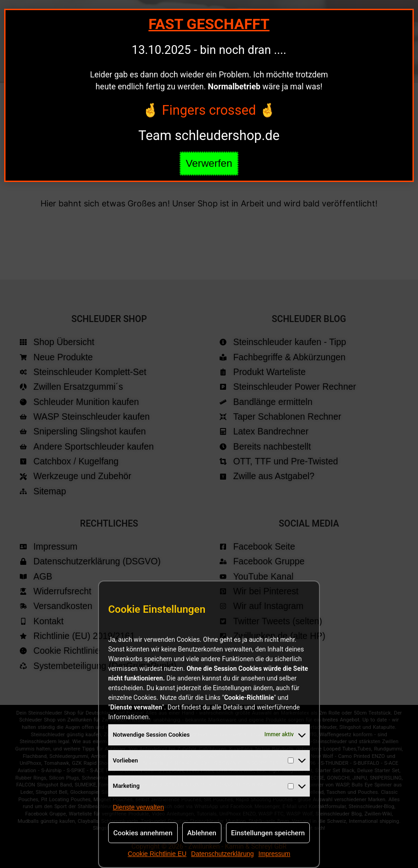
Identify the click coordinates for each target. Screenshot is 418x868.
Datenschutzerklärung (222, 854)
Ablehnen (202, 833)
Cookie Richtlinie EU (157, 854)
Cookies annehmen (143, 833)
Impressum (274, 854)
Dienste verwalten (138, 807)
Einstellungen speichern (268, 833)
